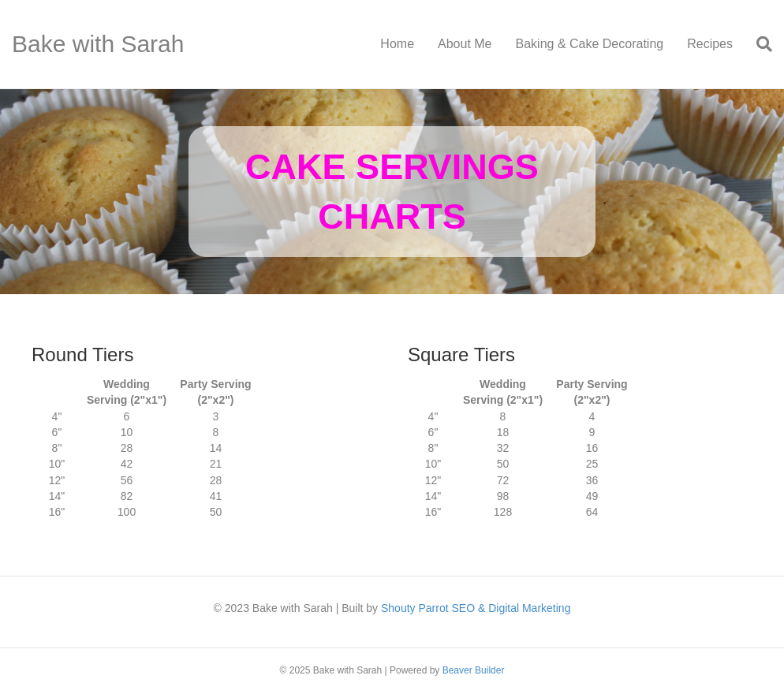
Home (397, 44)
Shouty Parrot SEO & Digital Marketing (476, 608)
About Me (465, 44)
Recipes (710, 44)
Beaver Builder (474, 670)
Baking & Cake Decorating (590, 44)
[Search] (758, 44)
